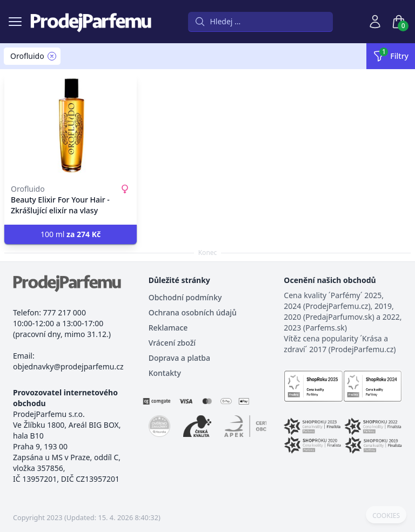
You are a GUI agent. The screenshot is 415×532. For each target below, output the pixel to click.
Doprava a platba (179, 358)
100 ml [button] (71, 234)
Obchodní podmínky (185, 297)
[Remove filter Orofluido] (52, 56)
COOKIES (386, 516)
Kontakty (165, 373)
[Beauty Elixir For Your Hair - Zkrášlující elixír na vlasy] (71, 125)
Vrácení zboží (172, 343)
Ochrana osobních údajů (193, 312)
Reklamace (168, 328)
